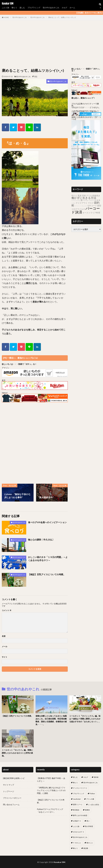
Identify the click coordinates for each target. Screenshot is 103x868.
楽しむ (22, 8)
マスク (91, 203)
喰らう (14, 8)
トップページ (9, 791)
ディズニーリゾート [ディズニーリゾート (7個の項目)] (80, 788)
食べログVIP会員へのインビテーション (47, 522)
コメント (7, 610)
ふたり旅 (5, 8)
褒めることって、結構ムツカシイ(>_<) (62, 17)
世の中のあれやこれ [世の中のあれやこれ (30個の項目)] (90, 783)
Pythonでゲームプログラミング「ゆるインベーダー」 (50, 811)
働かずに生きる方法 (84, 198)
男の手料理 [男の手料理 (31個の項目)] (89, 826)
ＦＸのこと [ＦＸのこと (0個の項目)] (77, 843)
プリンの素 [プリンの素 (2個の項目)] (90, 799)
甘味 (84, 196)
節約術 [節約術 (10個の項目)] (96, 777)
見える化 (84, 206)
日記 (36, 77)
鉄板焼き (96, 196)
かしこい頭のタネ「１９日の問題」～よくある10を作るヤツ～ (48, 559)
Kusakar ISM (8, 4)
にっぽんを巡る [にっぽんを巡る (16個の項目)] (94, 805)
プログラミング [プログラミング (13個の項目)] (79, 794)
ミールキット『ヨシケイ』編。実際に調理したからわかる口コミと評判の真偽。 (17, 753)
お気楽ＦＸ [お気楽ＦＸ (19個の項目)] (77, 821)
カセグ (64, 8)
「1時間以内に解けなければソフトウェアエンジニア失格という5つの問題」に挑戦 (51, 790)
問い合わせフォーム (11, 805)
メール (5, 646)
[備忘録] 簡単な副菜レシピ (14, 778)
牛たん (74, 196)
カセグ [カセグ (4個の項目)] (86, 777)
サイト (5, 657)
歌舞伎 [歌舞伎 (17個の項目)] (87, 810)
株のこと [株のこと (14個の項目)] (90, 843)
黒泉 (80, 196)
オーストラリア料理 (91, 213)
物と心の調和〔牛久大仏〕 (41, 540)
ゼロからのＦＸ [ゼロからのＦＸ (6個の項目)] (79, 832)
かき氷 (97, 200)
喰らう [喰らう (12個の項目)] (75, 783)
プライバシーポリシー (12, 798)
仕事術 (73, 203)
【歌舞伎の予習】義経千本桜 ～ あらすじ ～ (51, 780)
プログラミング (34, 8)
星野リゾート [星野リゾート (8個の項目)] (78, 805)
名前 (4, 636)
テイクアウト (82, 203)
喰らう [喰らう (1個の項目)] (75, 848)
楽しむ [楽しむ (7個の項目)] (75, 777)
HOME (6, 17)
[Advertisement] (52, 45)
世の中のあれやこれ (51, 8)
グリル (89, 196)
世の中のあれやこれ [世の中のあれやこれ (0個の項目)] (80, 837)
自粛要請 (91, 200)
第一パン (84, 200)
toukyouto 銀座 (76, 200)
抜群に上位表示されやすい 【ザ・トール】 (86, 118)
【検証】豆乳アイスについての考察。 (47, 574)
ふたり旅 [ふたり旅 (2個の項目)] (76, 826)
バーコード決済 (86, 210)
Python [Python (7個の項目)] (92, 794)
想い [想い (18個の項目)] (88, 821)
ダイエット (78, 206)
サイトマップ (9, 785)
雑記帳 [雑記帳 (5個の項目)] (86, 848)
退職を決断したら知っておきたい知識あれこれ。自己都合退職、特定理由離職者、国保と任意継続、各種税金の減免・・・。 (51, 720)
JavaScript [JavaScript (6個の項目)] (77, 799)
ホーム (72, 8)
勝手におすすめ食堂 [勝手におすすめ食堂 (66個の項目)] (80, 815)
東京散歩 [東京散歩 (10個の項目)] (76, 810)
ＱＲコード (92, 206)
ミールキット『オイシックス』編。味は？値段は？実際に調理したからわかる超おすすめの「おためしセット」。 (85, 719)
